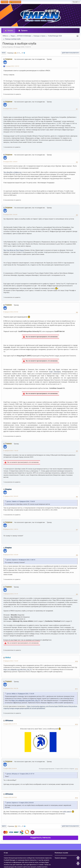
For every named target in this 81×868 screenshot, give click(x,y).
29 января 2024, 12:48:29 (10, 109)
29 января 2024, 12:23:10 (12, 66)
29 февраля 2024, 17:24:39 (11, 661)
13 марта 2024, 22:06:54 (10, 769)
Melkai (8, 658)
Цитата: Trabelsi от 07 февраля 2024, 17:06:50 (21, 502)
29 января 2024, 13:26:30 (10, 215)
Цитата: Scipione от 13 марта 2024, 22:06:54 (20, 803)
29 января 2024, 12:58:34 (10, 162)
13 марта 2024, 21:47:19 (10, 724)
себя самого (67, 812)
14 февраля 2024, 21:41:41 (11, 594)
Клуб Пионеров (55, 372)
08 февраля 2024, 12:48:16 (11, 529)
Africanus (9, 720)
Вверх (4, 826)
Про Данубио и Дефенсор (12, 172)
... (21, 53)
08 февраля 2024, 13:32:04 (11, 555)
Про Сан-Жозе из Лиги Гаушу (14, 250)
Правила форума (61, 858)
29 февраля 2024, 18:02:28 (11, 689)
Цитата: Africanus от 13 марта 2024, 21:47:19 (20, 774)
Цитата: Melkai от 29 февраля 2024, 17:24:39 (20, 694)
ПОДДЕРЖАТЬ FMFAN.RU (40, 838)
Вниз (4, 53)
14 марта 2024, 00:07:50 (10, 797)
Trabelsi (9, 305)
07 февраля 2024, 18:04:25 (11, 496)
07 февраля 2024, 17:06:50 (11, 451)
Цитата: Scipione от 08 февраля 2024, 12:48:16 (21, 560)
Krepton (8, 489)
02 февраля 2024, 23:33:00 (11, 312)
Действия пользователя (70, 53)
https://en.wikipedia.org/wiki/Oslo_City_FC (18, 669)
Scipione (9, 59)
